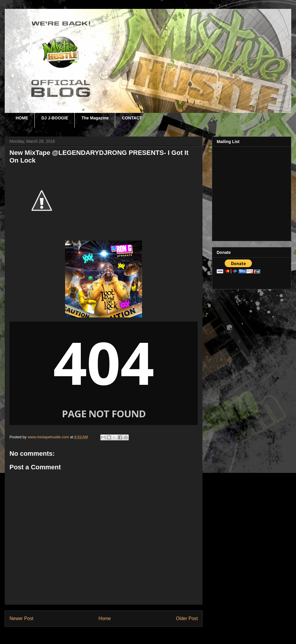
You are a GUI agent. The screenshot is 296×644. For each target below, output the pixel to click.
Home (105, 618)
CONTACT (132, 118)
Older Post (187, 618)
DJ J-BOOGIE (55, 118)
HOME (22, 118)
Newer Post (21, 618)
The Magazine (95, 118)
